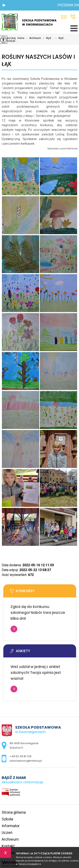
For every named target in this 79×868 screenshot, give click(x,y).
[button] (4, 5)
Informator (11, 826)
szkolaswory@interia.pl (64, 17)
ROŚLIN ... (10, 41)
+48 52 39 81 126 (73, 17)
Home (21, 38)
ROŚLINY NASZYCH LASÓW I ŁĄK (38, 61)
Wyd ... (47, 38)
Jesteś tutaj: (10, 38)
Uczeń (7, 833)
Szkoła (7, 819)
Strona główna (14, 812)
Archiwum (33, 38)
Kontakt (8, 846)
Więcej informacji (14, 629)
